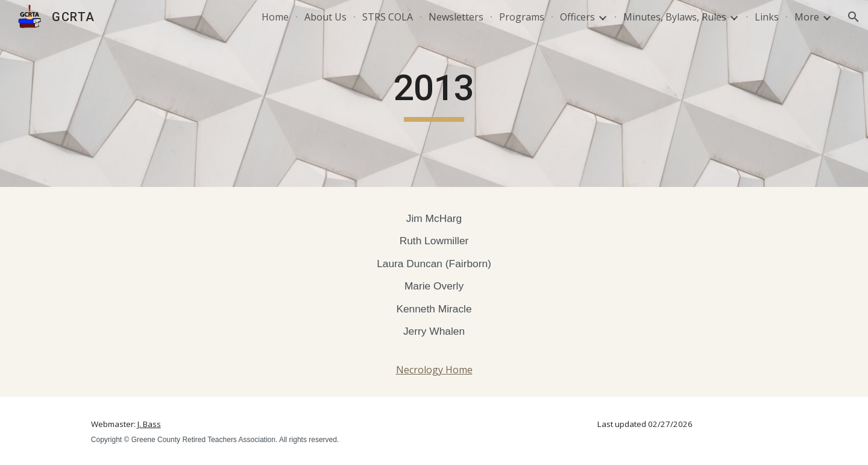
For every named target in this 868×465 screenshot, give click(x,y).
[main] (434, 93)
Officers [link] (577, 17)
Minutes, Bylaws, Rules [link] (675, 17)
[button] (854, 17)
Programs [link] (522, 17)
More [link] (807, 17)
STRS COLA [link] (388, 17)
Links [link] (767, 17)
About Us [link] (325, 17)
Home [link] (275, 17)
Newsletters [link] (456, 17)
